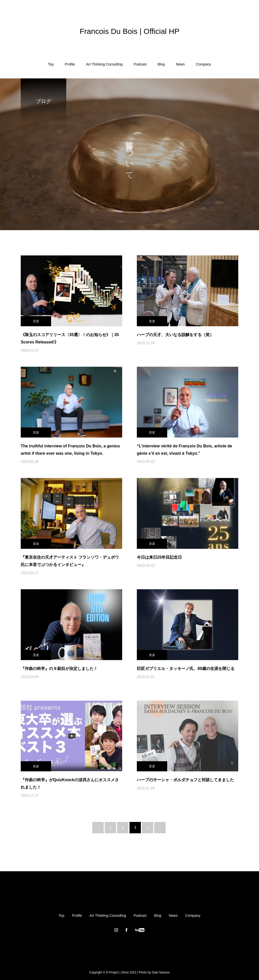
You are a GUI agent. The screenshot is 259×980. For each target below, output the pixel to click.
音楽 (36, 321)
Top (51, 64)
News (180, 64)
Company (203, 64)
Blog (161, 64)
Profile (70, 64)
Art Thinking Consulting (104, 64)
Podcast (140, 64)
